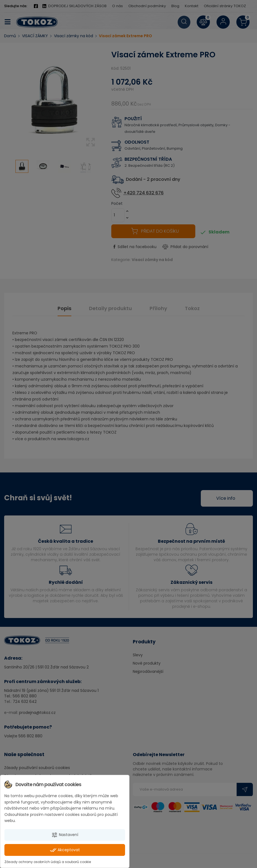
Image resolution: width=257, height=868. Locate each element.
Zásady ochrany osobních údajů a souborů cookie (48, 862)
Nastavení (65, 835)
